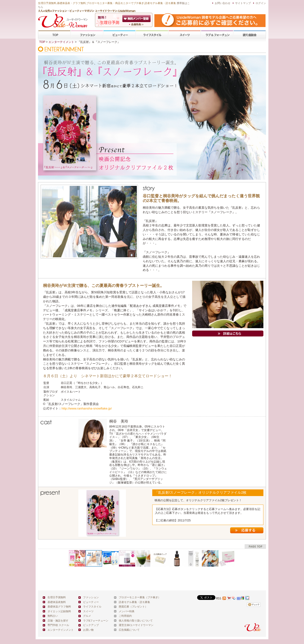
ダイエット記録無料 (59, 611)
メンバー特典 (127, 611)
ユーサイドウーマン (142, 625)
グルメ (87, 616)
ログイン (261, 3)
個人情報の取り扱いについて (136, 621)
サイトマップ (243, 3)
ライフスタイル (152, 34)
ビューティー (119, 34)
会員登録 (137, 18)
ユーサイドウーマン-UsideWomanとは (137, 24)
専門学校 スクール (58, 625)
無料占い (53, 616)
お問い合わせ (223, 3)
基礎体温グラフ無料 (59, 607)
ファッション (87, 34)
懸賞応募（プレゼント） (133, 607)
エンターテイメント (61, 42)
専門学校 (250, 34)
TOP (55, 34)
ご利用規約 (125, 616)
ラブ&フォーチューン (217, 34)
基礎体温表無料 (57, 602)
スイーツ (185, 34)
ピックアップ (91, 625)
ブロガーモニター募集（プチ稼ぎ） (140, 597)
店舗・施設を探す (58, 621)
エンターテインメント (61, 630)
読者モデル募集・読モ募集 (134, 602)
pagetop (255, 546)
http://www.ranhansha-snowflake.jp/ (87, 408)
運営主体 (124, 625)
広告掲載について (129, 630)
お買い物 (88, 630)
